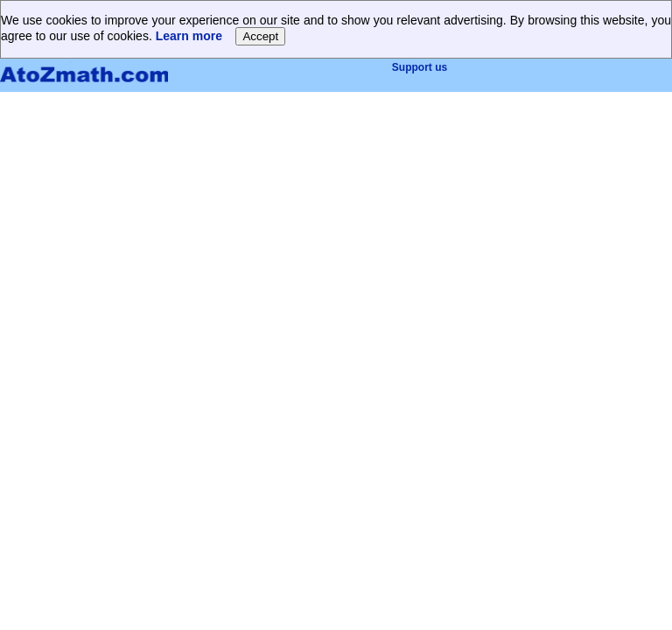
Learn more (189, 36)
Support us (420, 67)
